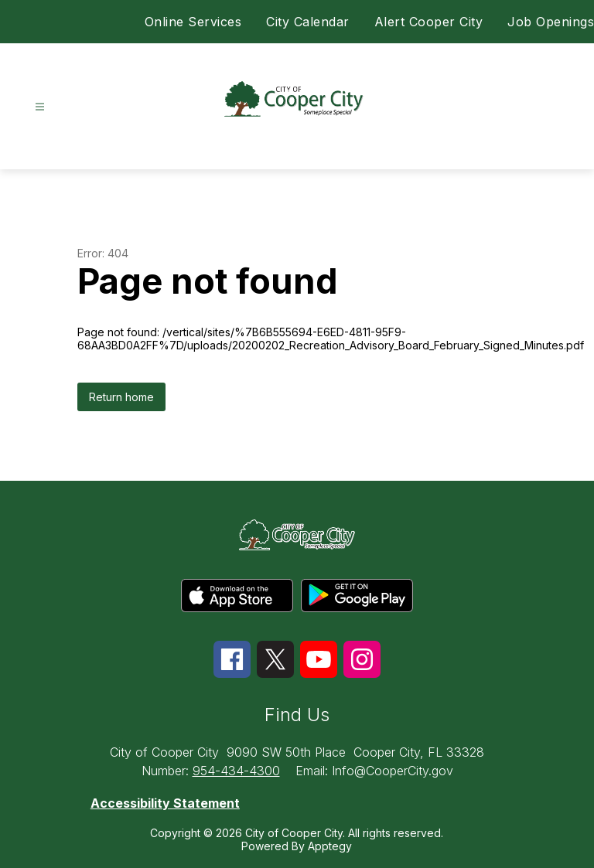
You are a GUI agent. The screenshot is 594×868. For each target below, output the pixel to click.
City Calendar (308, 22)
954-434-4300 (236, 771)
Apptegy (330, 846)
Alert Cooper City (429, 22)
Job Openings (551, 22)
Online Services (193, 22)
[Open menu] (40, 107)
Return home (121, 397)
